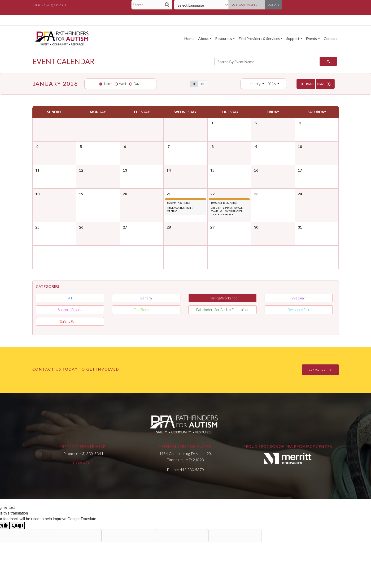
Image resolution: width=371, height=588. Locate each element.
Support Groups (70, 310)
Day (137, 84)
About (203, 38)
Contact (330, 38)
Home (189, 38)
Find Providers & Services (259, 38)
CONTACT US (320, 370)
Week (123, 84)
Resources (224, 38)
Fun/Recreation (146, 310)
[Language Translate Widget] (201, 5)
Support (293, 38)
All (70, 298)
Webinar (299, 298)
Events (311, 38)
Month (108, 84)
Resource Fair (299, 310)
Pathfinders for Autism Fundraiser (222, 310)
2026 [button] (272, 84)
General (146, 298)
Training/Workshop (223, 298)
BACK (306, 84)
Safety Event (70, 321)
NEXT (325, 84)
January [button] (255, 84)
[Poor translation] (17, 525)
